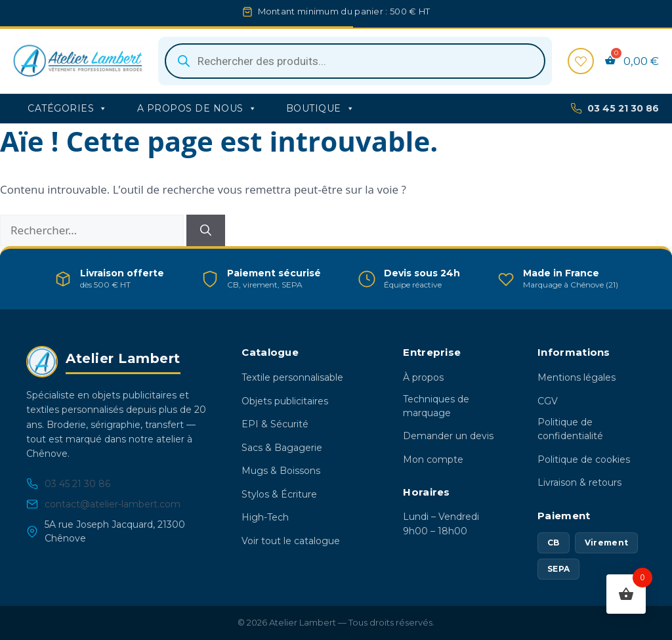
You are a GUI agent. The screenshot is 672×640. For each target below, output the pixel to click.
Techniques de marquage (436, 406)
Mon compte (433, 459)
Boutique (321, 108)
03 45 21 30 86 (615, 109)
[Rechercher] (206, 230)
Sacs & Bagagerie (282, 448)
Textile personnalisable (292, 377)
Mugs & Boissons (281, 471)
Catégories (68, 108)
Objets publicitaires (285, 401)
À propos (423, 377)
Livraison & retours (579, 482)
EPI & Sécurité (275, 424)
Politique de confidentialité (570, 429)
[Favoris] (581, 61)
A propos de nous (197, 108)
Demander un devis (448, 436)
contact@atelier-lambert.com (103, 504)
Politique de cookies (584, 459)
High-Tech (265, 517)
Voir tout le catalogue (291, 541)
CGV (548, 401)
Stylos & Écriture (279, 494)
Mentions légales (577, 377)
